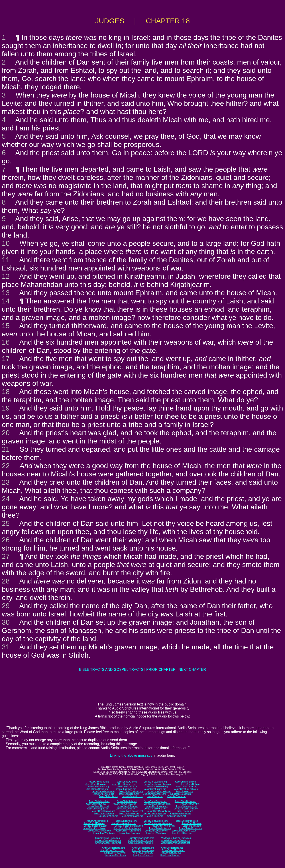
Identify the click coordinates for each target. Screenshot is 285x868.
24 (6, 499)
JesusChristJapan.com (156, 831)
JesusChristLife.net (190, 804)
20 (6, 433)
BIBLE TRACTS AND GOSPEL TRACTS (111, 670)
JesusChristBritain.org (186, 782)
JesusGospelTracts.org (143, 850)
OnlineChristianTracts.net (141, 843)
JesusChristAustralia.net (159, 811)
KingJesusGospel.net (181, 814)
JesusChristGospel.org (155, 794)
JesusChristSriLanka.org (186, 789)
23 (6, 482)
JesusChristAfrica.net (98, 806)
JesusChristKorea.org (157, 787)
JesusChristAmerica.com (124, 823)
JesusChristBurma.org (155, 789)
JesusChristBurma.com (96, 826)
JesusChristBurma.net (155, 809)
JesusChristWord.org (104, 794)
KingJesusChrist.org (143, 855)
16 (6, 342)
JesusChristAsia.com (126, 821)
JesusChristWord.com (104, 833)
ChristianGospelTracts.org (108, 841)
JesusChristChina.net (128, 806)
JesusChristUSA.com (94, 823)
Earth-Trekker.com (192, 826)
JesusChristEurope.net (155, 801)
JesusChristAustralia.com (184, 831)
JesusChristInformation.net (157, 804)
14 (6, 301)
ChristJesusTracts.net (172, 848)
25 (6, 523)
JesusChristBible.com (130, 833)
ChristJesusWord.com (156, 833)
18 (6, 392)
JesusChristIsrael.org (99, 782)
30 (6, 622)
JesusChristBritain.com (187, 821)
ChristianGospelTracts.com (107, 838)
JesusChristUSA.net (96, 804)
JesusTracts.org (155, 796)
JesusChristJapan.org (186, 787)
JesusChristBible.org (129, 794)
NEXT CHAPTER (192, 670)
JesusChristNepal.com (94, 828)
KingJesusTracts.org (143, 853)
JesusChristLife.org (108, 796)
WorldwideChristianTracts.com (176, 838)
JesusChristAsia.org (127, 782)
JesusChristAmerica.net (124, 804)
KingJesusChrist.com (115, 855)
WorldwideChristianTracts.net (175, 843)
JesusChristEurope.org (155, 782)
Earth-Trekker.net (184, 811)
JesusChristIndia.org (126, 789)
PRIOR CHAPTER (161, 670)
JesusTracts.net (155, 816)
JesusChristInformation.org (157, 784)
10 (6, 243)
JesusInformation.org (133, 796)
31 (6, 647)
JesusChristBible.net (129, 814)
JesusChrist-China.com (190, 828)
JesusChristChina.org (128, 787)
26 (6, 540)
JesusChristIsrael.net (99, 801)
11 (6, 260)
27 (6, 556)
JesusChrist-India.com (160, 828)
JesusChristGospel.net (155, 814)
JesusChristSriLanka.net (186, 809)
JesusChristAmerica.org (124, 784)
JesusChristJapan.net (186, 806)
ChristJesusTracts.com (113, 848)
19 (6, 408)
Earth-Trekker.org (184, 792)
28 (6, 581)
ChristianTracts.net (177, 816)
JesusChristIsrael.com (97, 821)
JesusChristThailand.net (131, 811)
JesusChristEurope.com (156, 821)
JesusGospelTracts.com (112, 850)
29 (6, 606)
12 (6, 276)
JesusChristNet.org (190, 784)
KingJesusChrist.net (170, 855)
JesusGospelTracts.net (173, 850)
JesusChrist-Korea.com (163, 826)
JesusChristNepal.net (97, 809)
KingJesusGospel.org (181, 794)
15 (6, 326)
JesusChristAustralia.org (159, 792)
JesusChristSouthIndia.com (127, 828)
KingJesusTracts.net (171, 853)
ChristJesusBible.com (181, 833)
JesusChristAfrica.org (98, 787)
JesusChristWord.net (104, 814)
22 (6, 466)
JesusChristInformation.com (158, 823)
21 (6, 449)
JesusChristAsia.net (127, 801)
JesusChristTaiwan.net (104, 811)
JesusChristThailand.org (131, 792)
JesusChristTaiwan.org (103, 792)
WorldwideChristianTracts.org (175, 841)
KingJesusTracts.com (115, 853)
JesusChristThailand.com (128, 831)
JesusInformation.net (133, 816)
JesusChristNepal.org (97, 789)
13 (6, 293)
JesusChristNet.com (191, 823)
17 (6, 359)
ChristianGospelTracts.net (108, 843)
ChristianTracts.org (177, 796)
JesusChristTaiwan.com (100, 831)
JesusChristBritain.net (185, 801)
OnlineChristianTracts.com (141, 838)
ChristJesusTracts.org (143, 848)
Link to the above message (131, 755)
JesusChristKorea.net (157, 806)
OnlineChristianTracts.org (141, 841)
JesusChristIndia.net (126, 809)
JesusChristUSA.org (96, 784)
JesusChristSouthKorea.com (129, 826)
